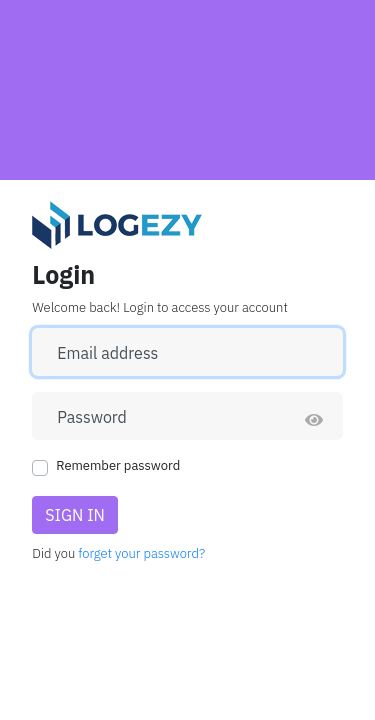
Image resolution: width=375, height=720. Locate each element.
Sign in (75, 515)
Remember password (118, 465)
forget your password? (141, 553)
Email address (107, 353)
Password (92, 417)
